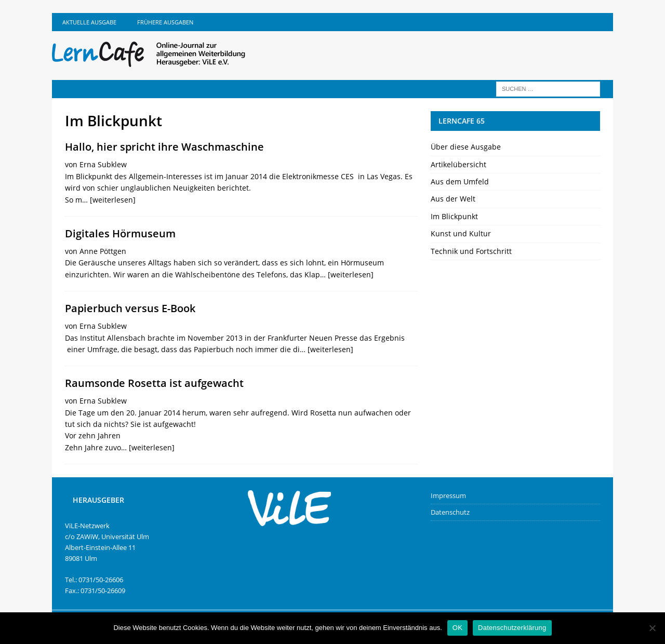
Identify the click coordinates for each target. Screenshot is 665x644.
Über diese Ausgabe (466, 147)
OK (457, 628)
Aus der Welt (453, 199)
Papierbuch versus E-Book (130, 308)
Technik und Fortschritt (471, 251)
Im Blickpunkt (454, 216)
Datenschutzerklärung (512, 628)
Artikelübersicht (458, 164)
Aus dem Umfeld (460, 182)
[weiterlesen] (113, 200)
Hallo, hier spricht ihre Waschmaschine (164, 147)
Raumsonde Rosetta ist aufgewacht (154, 383)
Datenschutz (450, 512)
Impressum (448, 495)
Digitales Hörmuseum (120, 233)
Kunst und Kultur (461, 233)
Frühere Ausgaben (165, 22)
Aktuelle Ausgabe (89, 22)
